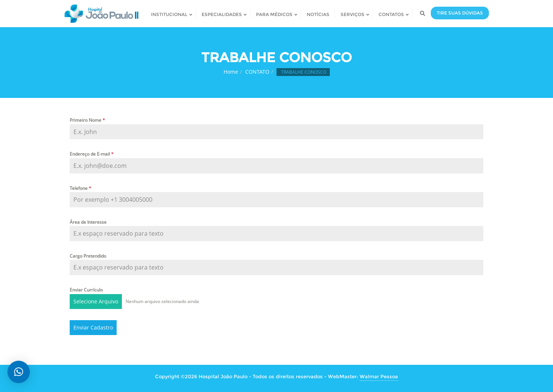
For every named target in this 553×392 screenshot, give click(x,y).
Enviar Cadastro (93, 327)
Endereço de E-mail (92, 154)
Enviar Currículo (86, 290)
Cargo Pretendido (88, 256)
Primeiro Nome (87, 120)
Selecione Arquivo (96, 301)
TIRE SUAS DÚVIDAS (460, 13)
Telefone (80, 188)
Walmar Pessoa (379, 376)
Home (231, 72)
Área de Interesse (88, 222)
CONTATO (257, 72)
